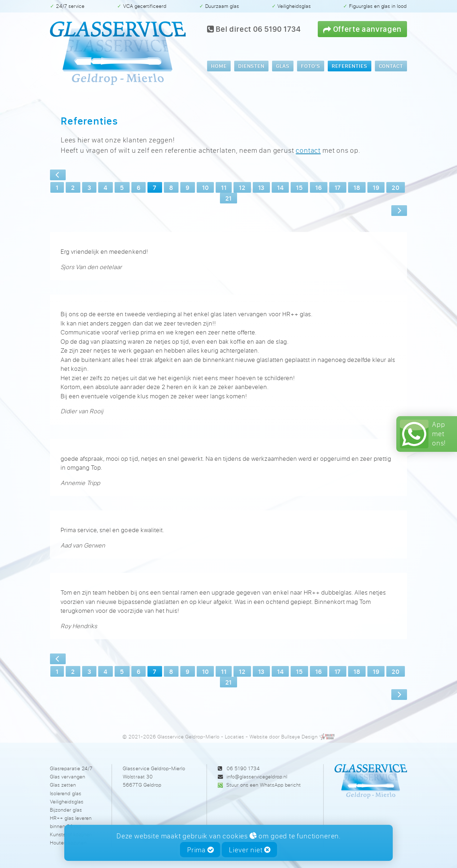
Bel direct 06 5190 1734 (254, 29)
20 (395, 187)
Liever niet (250, 850)
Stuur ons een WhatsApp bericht (264, 785)
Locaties (235, 736)
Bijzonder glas (66, 810)
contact (308, 150)
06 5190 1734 (243, 768)
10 (205, 187)
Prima (200, 850)
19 (376, 187)
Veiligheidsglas (67, 801)
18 (357, 187)
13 (261, 187)
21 (228, 198)
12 (242, 187)
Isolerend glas (66, 793)
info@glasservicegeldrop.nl (257, 776)
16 (318, 187)
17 (338, 187)
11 (224, 187)
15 (299, 187)
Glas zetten (63, 785)
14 (280, 187)
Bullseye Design (299, 736)
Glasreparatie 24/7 (71, 768)
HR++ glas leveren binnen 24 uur (71, 822)
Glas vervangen (68, 776)
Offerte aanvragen (362, 29)
